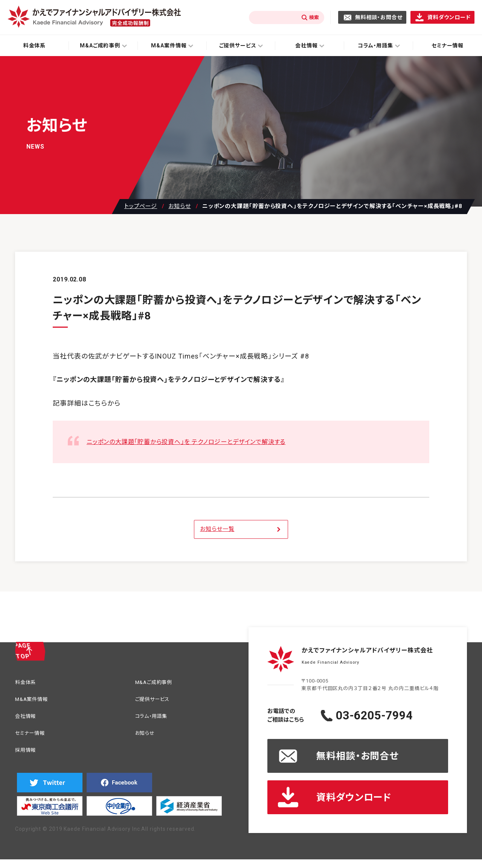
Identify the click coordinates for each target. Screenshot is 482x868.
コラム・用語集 (155, 719)
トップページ (141, 206)
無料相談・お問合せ (379, 17)
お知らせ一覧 (217, 529)
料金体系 (35, 46)
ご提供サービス (156, 701)
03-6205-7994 (390, 716)
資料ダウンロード (449, 17)
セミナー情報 (33, 737)
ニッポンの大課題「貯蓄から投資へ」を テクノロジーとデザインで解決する (199, 442)
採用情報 (28, 755)
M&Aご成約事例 (158, 683)
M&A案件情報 (35, 701)
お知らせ (180, 206)
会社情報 (28, 719)
